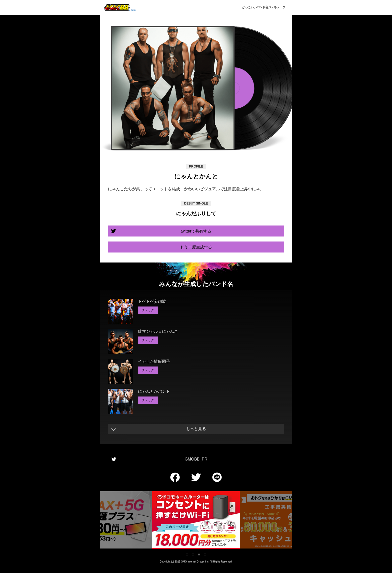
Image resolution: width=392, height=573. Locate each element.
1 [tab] (187, 554)
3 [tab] (199, 554)
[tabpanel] (196, 521)
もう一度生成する (196, 247)
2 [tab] (193, 554)
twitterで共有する (196, 231)
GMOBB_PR (196, 459)
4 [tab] (205, 554)
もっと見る (196, 429)
